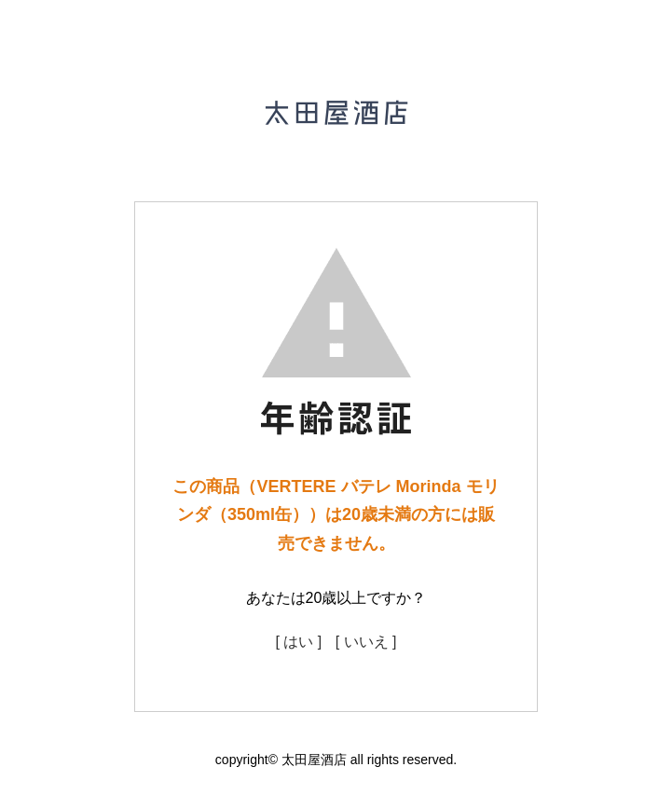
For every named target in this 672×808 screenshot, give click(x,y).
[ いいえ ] (366, 642)
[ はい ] (298, 642)
